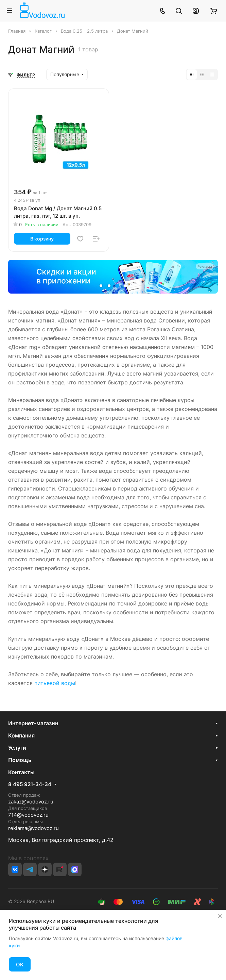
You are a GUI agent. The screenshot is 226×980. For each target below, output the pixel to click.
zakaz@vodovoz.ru (31, 802)
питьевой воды (55, 683)
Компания (21, 735)
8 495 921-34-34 (30, 784)
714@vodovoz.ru (28, 815)
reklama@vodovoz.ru (33, 828)
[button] (101, 286)
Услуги (17, 748)
